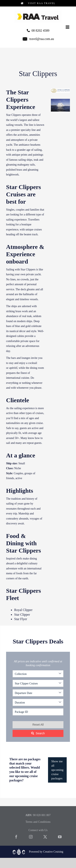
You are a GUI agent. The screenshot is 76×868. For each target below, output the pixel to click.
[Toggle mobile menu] (68, 27)
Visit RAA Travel (38, 3)
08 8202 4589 (41, 31)
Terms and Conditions (38, 822)
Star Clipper (22, 615)
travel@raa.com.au (42, 39)
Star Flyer (21, 619)
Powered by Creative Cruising (46, 852)
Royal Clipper (23, 610)
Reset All (38, 725)
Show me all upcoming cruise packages (57, 770)
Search (38, 733)
